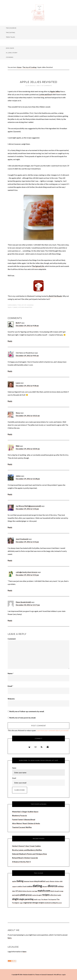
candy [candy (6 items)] (47, 881)
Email (10, 686)
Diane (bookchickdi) (23, 602)
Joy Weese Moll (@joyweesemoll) (28, 506)
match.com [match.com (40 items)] (44, 891)
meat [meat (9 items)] (52, 891)
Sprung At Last (39, 12)
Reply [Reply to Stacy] (10, 434)
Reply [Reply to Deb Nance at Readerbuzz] (10, 371)
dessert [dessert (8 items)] (45, 886)
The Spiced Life (38, 266)
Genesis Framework (47, 975)
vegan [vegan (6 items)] (21, 903)
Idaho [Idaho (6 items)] (14, 891)
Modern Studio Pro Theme (31, 975)
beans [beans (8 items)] (32, 881)
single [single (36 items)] (15, 899)
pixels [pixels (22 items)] (23, 895)
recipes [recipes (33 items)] (46, 895)
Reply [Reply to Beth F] (10, 341)
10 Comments (47, 86)
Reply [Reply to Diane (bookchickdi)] (10, 620)
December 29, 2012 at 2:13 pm (27, 542)
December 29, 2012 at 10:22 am (28, 416)
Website (11, 699)
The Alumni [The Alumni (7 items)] (44, 899)
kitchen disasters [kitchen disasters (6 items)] (27, 891)
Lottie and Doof (46, 94)
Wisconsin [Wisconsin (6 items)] (59, 903)
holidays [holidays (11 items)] (61, 886)
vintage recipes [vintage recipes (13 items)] (38, 903)
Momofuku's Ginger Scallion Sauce (25, 812)
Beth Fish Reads (56, 296)
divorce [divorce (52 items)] (52, 886)
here (24, 951)
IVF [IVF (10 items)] (17, 891)
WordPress (58, 975)
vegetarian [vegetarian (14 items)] (27, 903)
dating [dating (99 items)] (37, 886)
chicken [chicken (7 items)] (57, 881)
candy (15, 307)
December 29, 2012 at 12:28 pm (28, 479)
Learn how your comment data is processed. (53, 730)
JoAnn (18, 476)
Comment (12, 639)
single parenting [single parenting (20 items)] (26, 899)
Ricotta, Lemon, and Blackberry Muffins (27, 850)
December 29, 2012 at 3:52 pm (27, 575)
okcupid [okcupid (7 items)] (57, 891)
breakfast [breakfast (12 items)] (42, 881)
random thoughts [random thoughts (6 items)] (37, 895)
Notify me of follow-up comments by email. (27, 711)
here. (10, 938)
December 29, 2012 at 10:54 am (28, 449)
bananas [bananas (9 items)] (27, 881)
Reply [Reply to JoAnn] (10, 494)
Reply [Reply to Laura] (10, 401)
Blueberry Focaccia (19, 816)
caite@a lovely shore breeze (27, 572)
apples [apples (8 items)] (14, 881)
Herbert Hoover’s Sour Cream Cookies (26, 846)
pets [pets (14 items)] (18, 895)
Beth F (18, 323)
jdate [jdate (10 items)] (20, 891)
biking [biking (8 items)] (36, 881)
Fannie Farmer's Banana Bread (24, 820)
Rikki (18, 446)
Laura (18, 383)
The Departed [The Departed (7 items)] (52, 899)
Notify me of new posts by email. (23, 718)
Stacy (18, 413)
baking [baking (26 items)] (20, 881)
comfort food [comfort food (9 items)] (22, 886)
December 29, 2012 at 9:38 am (27, 326)
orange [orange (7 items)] (61, 891)
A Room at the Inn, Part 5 (21, 862)
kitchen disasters (25, 307)
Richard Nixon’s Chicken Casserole (25, 858)
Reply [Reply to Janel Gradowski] (10, 560)
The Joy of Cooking (26, 305)
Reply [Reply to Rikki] (10, 464)
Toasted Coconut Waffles (22, 827)
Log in (64, 975)
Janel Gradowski (22, 539)
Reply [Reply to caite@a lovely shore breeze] (10, 590)
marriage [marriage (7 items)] (35, 891)
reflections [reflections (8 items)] (53, 895)
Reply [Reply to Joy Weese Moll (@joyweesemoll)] (10, 527)
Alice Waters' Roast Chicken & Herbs (26, 823)
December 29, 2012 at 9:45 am (27, 356)
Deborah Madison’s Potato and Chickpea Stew (30, 854)
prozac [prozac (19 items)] (29, 895)
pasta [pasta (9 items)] (14, 895)
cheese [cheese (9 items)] (52, 881)
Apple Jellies (55, 91)
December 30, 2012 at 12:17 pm (28, 605)
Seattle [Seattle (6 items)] (59, 895)
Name (11, 673)
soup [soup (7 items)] (39, 899)
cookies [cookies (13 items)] (29, 886)
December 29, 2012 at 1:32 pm (27, 509)
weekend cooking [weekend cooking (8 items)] (50, 903)
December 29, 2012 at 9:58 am (27, 386)
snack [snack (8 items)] (36, 899)
